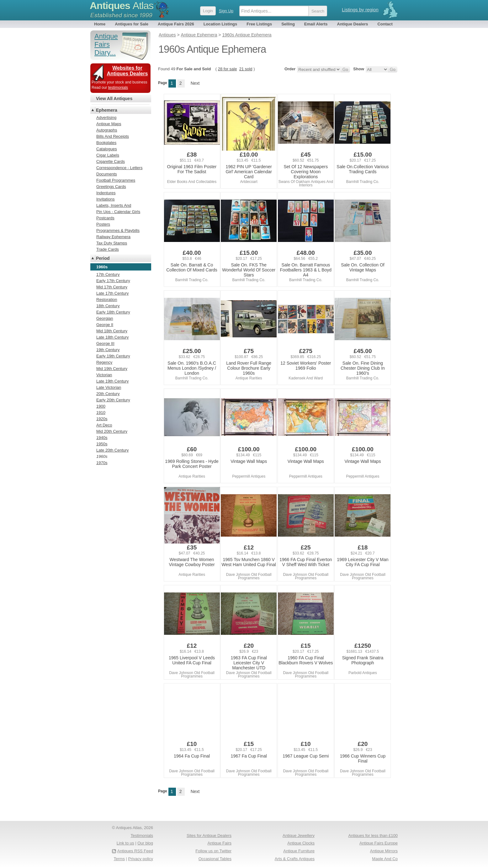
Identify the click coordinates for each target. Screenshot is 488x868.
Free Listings (259, 24)
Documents (107, 174)
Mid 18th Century (112, 331)
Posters (103, 224)
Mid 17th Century (112, 287)
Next (195, 83)
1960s (102, 456)
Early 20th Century (113, 400)
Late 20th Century (112, 450)
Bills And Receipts (113, 136)
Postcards (105, 218)
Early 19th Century (113, 356)
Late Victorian (109, 387)
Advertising (106, 118)
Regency (104, 362)
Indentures (106, 193)
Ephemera (107, 110)
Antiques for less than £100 (373, 836)
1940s (102, 438)
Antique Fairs (219, 843)
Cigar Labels (108, 155)
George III (105, 343)
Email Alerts (316, 24)
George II (105, 325)
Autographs (107, 130)
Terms (119, 859)
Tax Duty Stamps (112, 243)
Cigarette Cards (111, 161)
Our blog (145, 843)
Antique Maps (109, 124)
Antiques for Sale (132, 24)
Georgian (105, 318)
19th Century (108, 350)
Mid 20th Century (112, 431)
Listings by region (360, 10)
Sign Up (226, 11)
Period (103, 258)
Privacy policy (141, 859)
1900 (101, 406)
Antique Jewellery (299, 836)
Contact (385, 24)
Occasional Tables (215, 859)
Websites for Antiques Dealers (127, 71)
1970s (102, 463)
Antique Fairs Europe (379, 843)
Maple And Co (385, 859)
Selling (288, 24)
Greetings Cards (111, 187)
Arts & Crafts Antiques (295, 859)
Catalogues (107, 149)
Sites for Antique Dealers (209, 836)
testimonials (118, 88)
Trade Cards (108, 249)
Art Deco (104, 425)
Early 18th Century (113, 312)
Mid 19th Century (112, 369)
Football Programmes (116, 180)
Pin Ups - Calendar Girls (118, 212)
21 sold (246, 69)
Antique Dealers (353, 24)
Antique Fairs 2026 (176, 24)
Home (100, 24)
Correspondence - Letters (119, 168)
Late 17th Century (112, 293)
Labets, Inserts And (114, 205)
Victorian (104, 375)
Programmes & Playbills (118, 230)
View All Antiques (114, 99)
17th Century (108, 274)
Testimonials (142, 836)
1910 (101, 413)
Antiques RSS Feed (135, 851)
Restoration (107, 300)
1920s (102, 419)
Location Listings (220, 24)
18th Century (108, 306)
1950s (102, 444)
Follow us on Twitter (213, 851)
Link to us (125, 843)
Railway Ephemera (113, 237)
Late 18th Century (112, 337)
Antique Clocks (301, 843)
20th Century (108, 394)
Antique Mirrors (384, 851)
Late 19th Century (112, 381)
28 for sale (228, 69)
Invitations (106, 199)
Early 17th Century (113, 281)
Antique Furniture (299, 851)
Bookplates (106, 143)
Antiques (122, 6)
